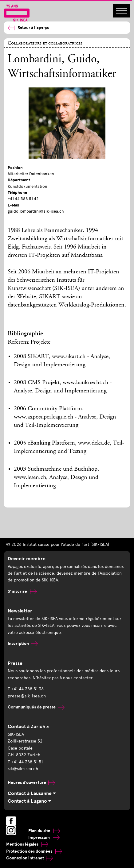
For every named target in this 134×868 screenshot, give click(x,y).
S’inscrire (22, 591)
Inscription (23, 644)
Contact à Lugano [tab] (29, 801)
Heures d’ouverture (31, 783)
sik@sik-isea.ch (23, 769)
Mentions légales (27, 844)
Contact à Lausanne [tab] (32, 793)
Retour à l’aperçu (29, 28)
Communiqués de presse (36, 707)
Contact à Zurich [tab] (28, 727)
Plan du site (44, 831)
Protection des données (34, 851)
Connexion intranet (30, 858)
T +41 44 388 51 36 (26, 689)
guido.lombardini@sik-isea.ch (36, 211)
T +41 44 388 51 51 (25, 762)
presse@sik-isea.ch (27, 696)
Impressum (44, 837)
